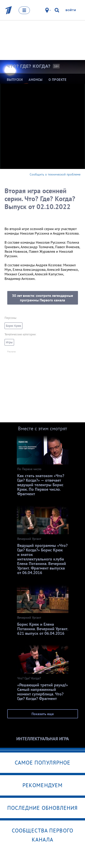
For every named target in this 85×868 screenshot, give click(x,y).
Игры (9, 342)
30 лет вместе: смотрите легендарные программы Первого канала (42, 298)
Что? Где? (29, 66)
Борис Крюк (13, 326)
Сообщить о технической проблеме (55, 174)
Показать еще (43, 714)
